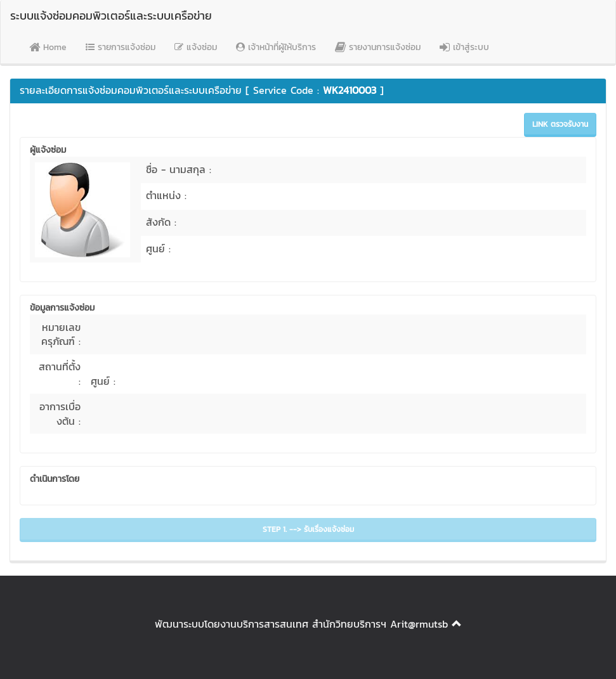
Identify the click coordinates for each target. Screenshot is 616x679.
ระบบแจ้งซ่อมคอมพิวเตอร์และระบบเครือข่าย (111, 16)
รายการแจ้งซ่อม (121, 47)
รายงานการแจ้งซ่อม (378, 47)
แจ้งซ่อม (196, 47)
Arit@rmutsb (419, 624)
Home (48, 47)
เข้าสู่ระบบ (464, 47)
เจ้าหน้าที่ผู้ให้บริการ (276, 47)
